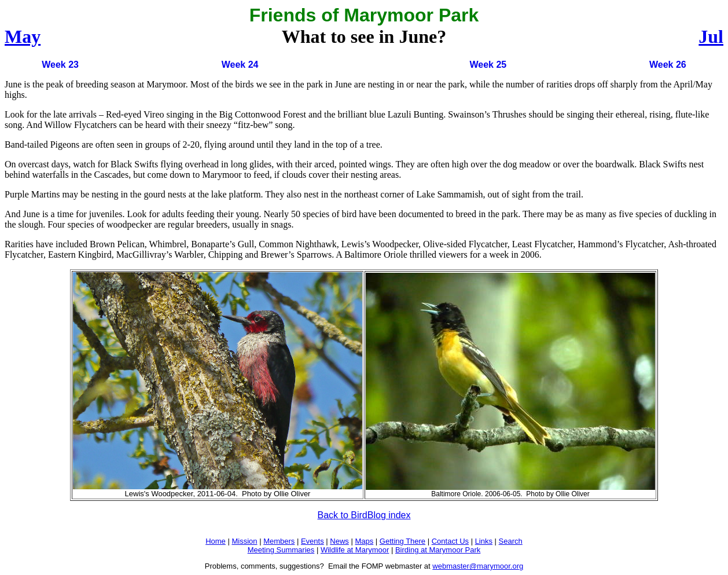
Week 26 (668, 65)
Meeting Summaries (281, 550)
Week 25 (488, 65)
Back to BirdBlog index (364, 515)
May (23, 36)
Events (312, 541)
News (339, 541)
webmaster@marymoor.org (478, 566)
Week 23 (60, 65)
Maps (364, 541)
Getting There (402, 541)
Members (279, 541)
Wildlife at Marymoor (355, 550)
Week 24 (240, 65)
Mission (244, 541)
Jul (711, 36)
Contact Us (450, 541)
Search (511, 541)
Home (216, 541)
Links (484, 541)
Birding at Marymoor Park (438, 550)
